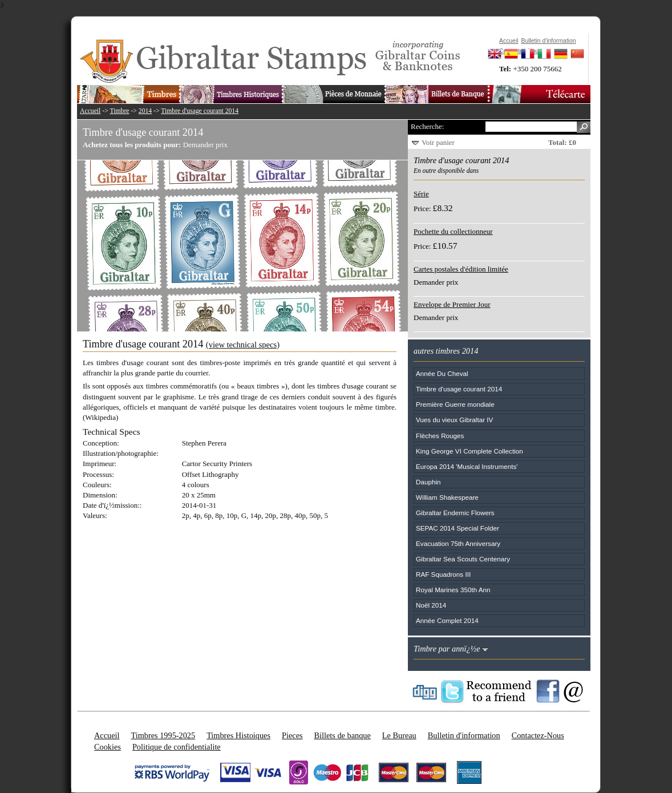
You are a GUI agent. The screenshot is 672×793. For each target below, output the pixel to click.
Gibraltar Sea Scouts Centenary (463, 559)
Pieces (292, 735)
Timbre (119, 111)
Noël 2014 (431, 605)
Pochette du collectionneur (453, 231)
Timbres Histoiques (238, 735)
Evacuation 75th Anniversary (458, 543)
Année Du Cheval (442, 373)
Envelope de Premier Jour (452, 304)
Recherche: (427, 126)
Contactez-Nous (538, 735)
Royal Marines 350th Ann (453, 590)
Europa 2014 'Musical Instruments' (467, 466)
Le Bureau (399, 735)
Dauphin (428, 482)
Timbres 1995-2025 (163, 735)
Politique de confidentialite (177, 747)
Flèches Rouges (440, 436)
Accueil (90, 111)
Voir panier (438, 142)
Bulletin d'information (464, 735)
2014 (145, 111)
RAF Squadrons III (443, 574)
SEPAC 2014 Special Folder (458, 528)
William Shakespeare (447, 497)
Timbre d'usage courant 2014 (200, 111)
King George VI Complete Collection (469, 451)
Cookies (108, 747)
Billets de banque (343, 735)
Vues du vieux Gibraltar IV (454, 420)
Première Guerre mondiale (455, 404)
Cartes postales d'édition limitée (461, 269)
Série (421, 194)
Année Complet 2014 (447, 620)
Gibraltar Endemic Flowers (455, 513)
